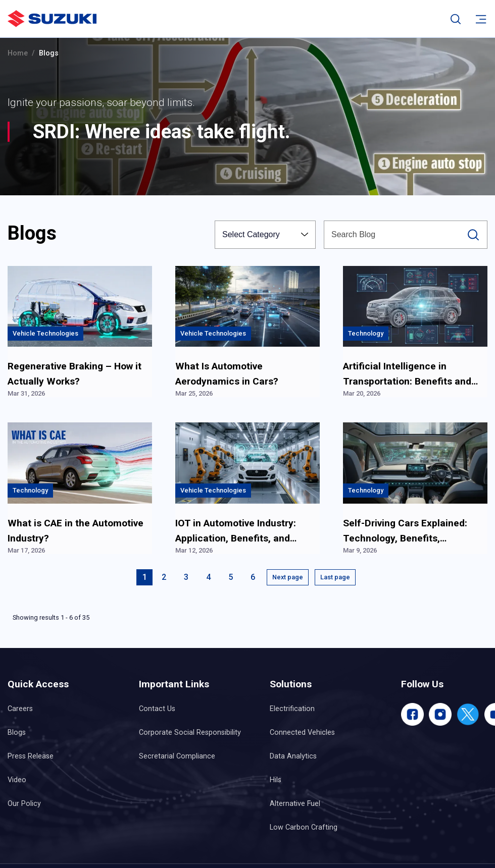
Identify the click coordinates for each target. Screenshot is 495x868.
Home (18, 53)
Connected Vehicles (302, 733)
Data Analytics (293, 756)
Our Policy (24, 804)
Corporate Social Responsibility (190, 733)
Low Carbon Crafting (304, 827)
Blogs (17, 733)
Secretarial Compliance (177, 756)
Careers (20, 709)
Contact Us (157, 709)
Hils (276, 780)
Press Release (31, 756)
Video (17, 780)
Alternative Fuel (295, 804)
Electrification (292, 709)
